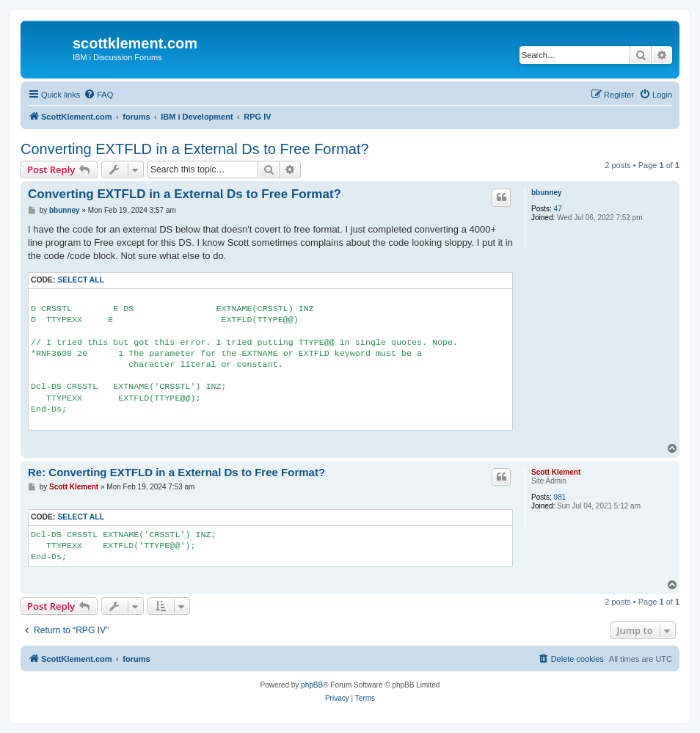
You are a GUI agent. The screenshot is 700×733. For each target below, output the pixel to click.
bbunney (547, 193)
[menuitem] (98, 95)
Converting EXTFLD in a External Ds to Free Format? (195, 149)
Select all (81, 280)
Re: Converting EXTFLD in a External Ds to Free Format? (176, 472)
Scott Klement (556, 472)
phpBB (312, 685)
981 (560, 497)
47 (558, 209)
